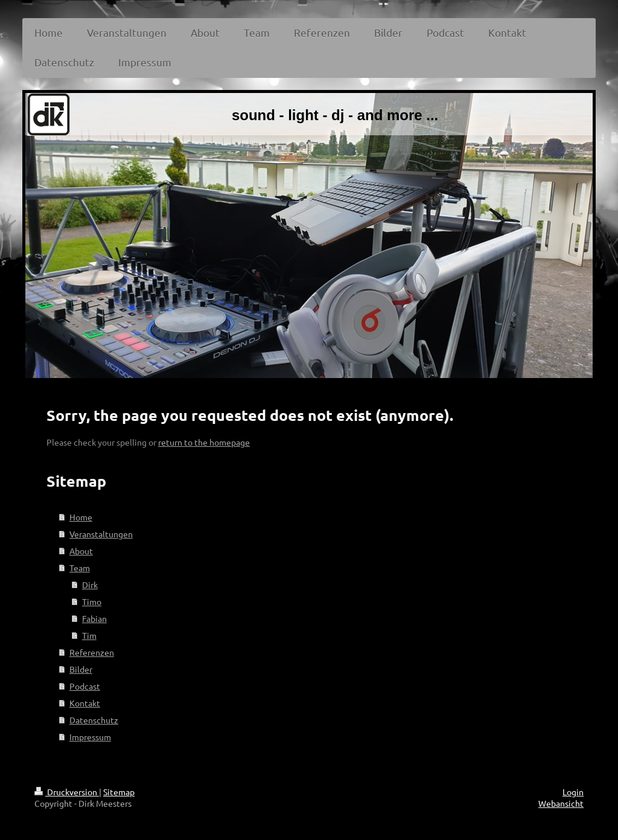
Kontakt (85, 703)
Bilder (81, 669)
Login (573, 792)
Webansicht (561, 803)
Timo (92, 601)
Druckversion (67, 792)
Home (81, 517)
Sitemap (119, 792)
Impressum (90, 737)
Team (80, 568)
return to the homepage (204, 442)
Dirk (90, 585)
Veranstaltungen (101, 534)
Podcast (85, 686)
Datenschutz (94, 720)
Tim (89, 635)
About (81, 551)
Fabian (94, 618)
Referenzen (92, 652)
